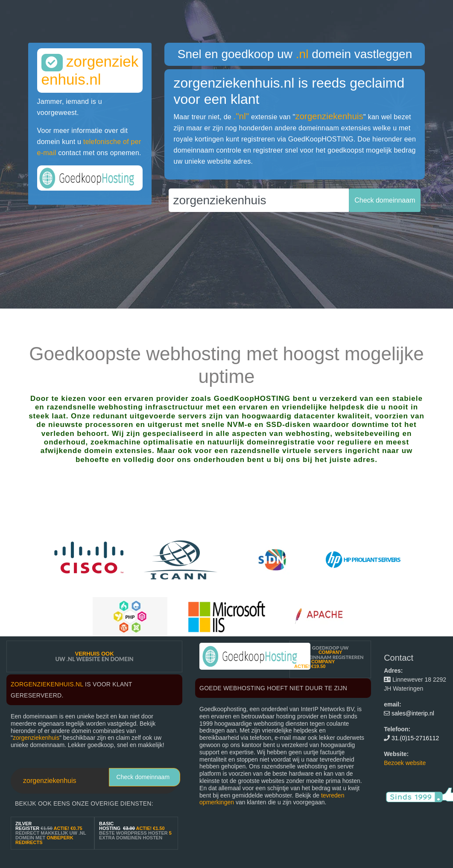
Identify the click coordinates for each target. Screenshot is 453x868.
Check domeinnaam (143, 777)
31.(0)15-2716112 (415, 738)
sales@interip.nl (413, 713)
